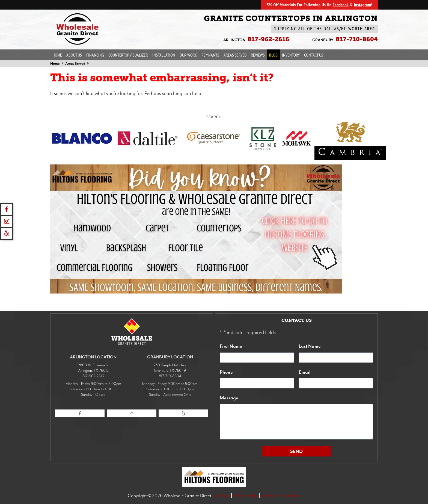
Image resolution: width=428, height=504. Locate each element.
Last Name (311, 346)
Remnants (210, 55)
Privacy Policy (246, 496)
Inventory (291, 55)
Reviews (258, 55)
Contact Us (314, 55)
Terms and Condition (281, 496)
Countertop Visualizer (128, 55)
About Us (74, 55)
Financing (95, 55)
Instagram (362, 5)
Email (306, 372)
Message (229, 398)
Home (57, 55)
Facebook (341, 5)
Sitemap (222, 496)
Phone (228, 372)
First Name (232, 346)
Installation (164, 55)
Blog (273, 55)
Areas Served (235, 55)
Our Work (188, 55)
